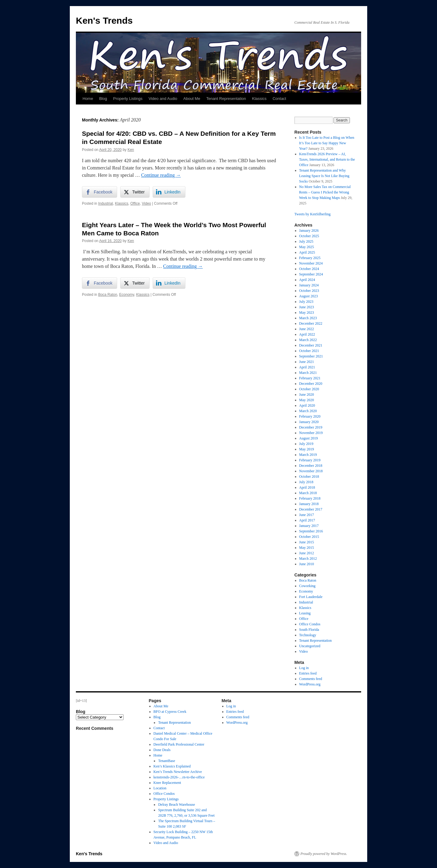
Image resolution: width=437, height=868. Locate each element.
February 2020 (310, 416)
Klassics (259, 99)
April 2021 (307, 367)
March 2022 (308, 340)
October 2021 (309, 351)
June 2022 (307, 329)
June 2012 (307, 553)
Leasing (305, 613)
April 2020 (307, 405)
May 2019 (307, 449)
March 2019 (308, 455)
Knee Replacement (167, 783)
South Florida (309, 630)
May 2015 (307, 548)
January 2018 (309, 504)
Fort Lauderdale (311, 597)
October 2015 (309, 537)
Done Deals (162, 750)
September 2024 (311, 274)
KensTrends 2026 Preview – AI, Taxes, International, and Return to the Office (327, 159)
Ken (131, 150)
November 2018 (311, 471)
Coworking (307, 586)
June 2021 (307, 362)
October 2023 (309, 291)
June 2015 (307, 542)
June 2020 (307, 395)
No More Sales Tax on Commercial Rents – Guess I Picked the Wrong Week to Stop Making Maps (325, 192)
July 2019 (306, 444)
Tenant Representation (226, 99)
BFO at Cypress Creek (170, 712)
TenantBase (167, 761)
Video (146, 203)
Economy (127, 295)
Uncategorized (310, 646)
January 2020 (309, 422)
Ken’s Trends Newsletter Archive (178, 772)
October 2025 (309, 236)
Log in (304, 668)
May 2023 (307, 313)
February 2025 (310, 258)
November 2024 (311, 263)
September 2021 (311, 356)
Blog (103, 99)
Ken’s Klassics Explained (172, 766)
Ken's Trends (104, 21)
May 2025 (307, 247)
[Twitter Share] (135, 192)
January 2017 (309, 526)
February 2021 (310, 378)
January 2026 (309, 231)
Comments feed (311, 679)
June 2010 (307, 564)
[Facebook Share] (100, 192)
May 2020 (307, 400)
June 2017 (307, 515)
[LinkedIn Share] (169, 192)
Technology (308, 635)
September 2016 (311, 531)
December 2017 (311, 509)
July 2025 (306, 241)
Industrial (105, 203)
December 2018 (311, 466)
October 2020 (309, 389)
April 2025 (307, 252)
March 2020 (308, 411)
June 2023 (307, 307)
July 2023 (306, 302)
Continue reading (161, 175)
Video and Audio (163, 99)
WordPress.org (310, 684)
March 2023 (308, 318)
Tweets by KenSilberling (312, 214)
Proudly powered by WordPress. (324, 854)
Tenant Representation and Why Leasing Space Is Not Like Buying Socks (324, 176)
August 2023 (309, 296)
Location (160, 788)
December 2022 (311, 323)
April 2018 (307, 487)
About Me (192, 99)
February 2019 (310, 460)
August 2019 (309, 438)
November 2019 (311, 433)
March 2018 (308, 493)
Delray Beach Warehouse (176, 805)
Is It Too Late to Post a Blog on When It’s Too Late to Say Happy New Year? (327, 143)
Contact (279, 99)
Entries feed (308, 673)
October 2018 (309, 477)
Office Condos (310, 624)
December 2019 (311, 427)
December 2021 (311, 345)
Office (135, 203)
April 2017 (307, 520)
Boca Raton (108, 295)
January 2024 (309, 285)
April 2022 (307, 334)
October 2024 (309, 269)
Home (88, 99)
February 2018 (310, 498)
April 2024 (307, 280)
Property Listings (128, 99)
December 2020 (311, 384)
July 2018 (306, 482)
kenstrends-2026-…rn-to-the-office (179, 777)
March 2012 (308, 559)
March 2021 (308, 373)
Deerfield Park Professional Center (179, 744)
